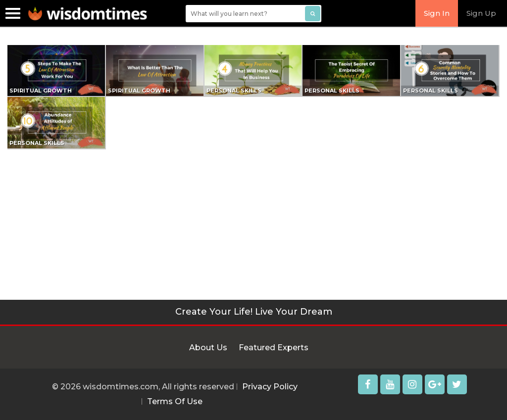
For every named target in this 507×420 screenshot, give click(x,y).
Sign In (437, 13)
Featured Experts (274, 348)
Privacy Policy (270, 387)
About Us (208, 348)
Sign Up (481, 13)
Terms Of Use (175, 401)
